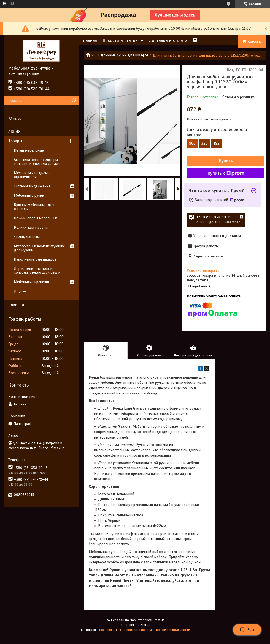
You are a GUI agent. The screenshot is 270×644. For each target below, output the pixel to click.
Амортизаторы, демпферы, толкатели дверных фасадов (38, 162)
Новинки (16, 305)
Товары (15, 141)
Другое (20, 291)
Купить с (226, 173)
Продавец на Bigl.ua (135, 625)
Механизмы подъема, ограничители (32, 175)
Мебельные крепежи (31, 282)
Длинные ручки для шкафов (125, 55)
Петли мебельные (29, 150)
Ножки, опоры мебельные (36, 218)
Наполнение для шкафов (35, 259)
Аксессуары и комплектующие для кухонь (39, 248)
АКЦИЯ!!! (16, 131)
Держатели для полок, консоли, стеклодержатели (37, 271)
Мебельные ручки (29, 195)
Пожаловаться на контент (119, 630)
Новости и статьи (120, 40)
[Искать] (74, 101)
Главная (89, 40)
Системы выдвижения (32, 186)
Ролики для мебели (31, 227)
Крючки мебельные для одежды (34, 207)
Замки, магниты (27, 237)
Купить (226, 161)
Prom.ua (159, 620)
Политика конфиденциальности (166, 630)
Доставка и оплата (168, 40)
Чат (247, 630)
